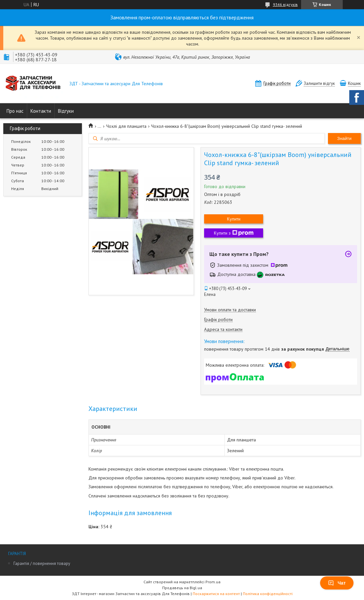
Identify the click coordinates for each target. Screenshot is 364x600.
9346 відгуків (285, 4)
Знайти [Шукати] (344, 138)
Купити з (234, 233)
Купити (234, 219)
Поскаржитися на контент (216, 594)
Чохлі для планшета (126, 126)
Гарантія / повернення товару (42, 563)
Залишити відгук (319, 83)
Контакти (41, 111)
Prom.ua (213, 582)
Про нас (15, 111)
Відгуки (66, 111)
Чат (337, 583)
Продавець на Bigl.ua (182, 588)
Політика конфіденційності (268, 594)
